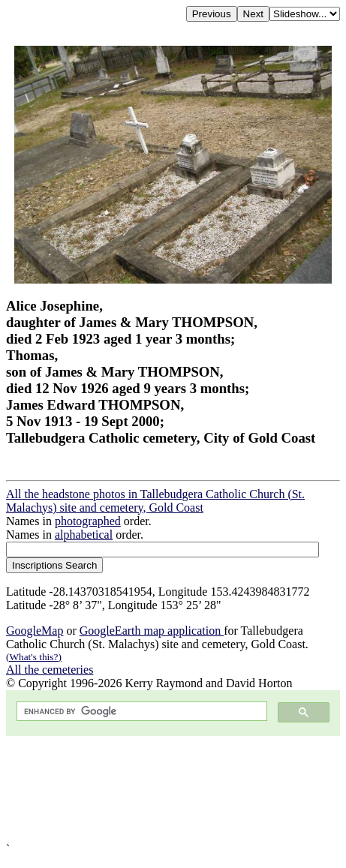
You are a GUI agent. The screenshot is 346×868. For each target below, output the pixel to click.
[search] (140, 712)
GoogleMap (35, 631)
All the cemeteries (50, 670)
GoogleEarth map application (152, 631)
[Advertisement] (173, 789)
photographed (88, 521)
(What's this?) (34, 657)
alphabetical (84, 535)
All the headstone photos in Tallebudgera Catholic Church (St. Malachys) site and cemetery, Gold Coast (155, 501)
